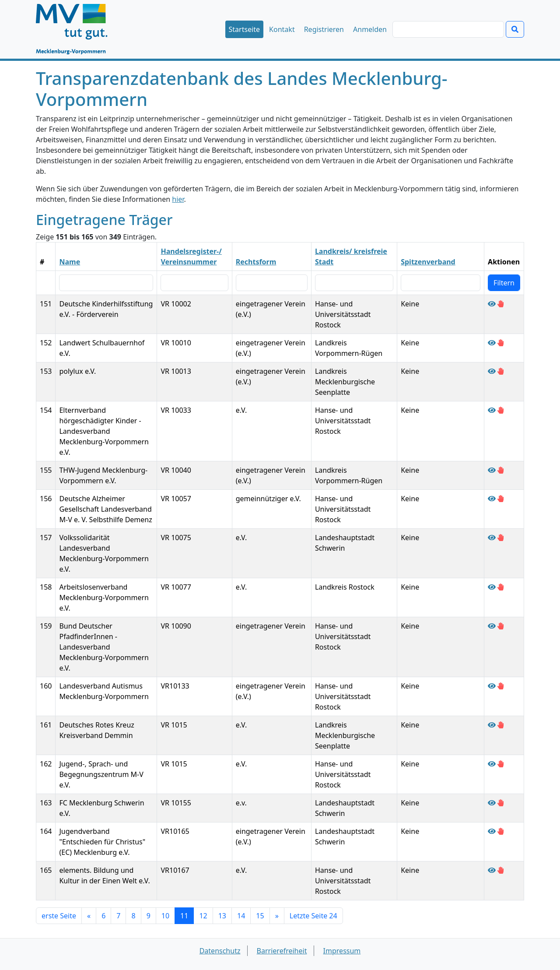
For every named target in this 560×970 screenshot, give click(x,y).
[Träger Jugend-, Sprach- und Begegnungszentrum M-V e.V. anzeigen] (492, 764)
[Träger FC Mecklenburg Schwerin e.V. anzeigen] (492, 803)
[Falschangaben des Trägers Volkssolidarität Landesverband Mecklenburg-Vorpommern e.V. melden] (500, 538)
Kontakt (282, 29)
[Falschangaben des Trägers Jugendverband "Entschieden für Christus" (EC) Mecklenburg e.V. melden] (500, 831)
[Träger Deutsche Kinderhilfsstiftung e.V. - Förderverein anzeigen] (492, 304)
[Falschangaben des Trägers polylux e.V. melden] (500, 371)
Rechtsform (256, 262)
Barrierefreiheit (282, 951)
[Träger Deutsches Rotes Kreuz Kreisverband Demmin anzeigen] (492, 725)
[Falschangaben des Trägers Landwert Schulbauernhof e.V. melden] (500, 343)
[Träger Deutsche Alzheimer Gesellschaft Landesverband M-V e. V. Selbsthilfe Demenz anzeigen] (492, 499)
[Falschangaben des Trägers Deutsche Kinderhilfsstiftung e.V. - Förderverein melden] (500, 304)
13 (222, 916)
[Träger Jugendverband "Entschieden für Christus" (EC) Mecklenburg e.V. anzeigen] (492, 831)
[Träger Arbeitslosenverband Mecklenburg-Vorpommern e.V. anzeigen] (492, 587)
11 (184, 916)
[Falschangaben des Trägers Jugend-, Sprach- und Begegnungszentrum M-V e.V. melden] (500, 764)
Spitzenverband (428, 262)
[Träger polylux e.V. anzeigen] (492, 371)
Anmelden (370, 29)
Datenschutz (220, 951)
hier (178, 199)
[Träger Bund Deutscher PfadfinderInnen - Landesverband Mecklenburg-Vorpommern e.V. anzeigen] (492, 626)
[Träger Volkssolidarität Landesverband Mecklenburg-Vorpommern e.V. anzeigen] (492, 538)
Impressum (342, 951)
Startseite (245, 29)
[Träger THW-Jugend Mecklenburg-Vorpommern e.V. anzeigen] (492, 470)
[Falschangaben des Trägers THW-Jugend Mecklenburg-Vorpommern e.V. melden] (500, 470)
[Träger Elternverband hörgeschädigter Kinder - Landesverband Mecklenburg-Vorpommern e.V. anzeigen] (492, 410)
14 (241, 916)
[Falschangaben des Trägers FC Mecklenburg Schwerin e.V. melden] (500, 803)
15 (260, 916)
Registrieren (324, 29)
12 (203, 916)
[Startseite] (76, 29)
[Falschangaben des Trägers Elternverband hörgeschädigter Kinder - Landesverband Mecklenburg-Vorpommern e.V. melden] (500, 410)
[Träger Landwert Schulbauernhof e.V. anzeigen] (492, 343)
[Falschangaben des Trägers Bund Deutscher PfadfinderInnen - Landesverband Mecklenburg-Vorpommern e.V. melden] (500, 626)
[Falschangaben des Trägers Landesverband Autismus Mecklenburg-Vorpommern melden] (500, 686)
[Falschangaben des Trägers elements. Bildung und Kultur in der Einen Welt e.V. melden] (500, 870)
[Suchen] (448, 29)
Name (70, 262)
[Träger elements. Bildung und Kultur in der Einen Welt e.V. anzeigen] (492, 870)
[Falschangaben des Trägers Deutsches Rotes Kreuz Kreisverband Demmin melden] (500, 725)
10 (165, 916)
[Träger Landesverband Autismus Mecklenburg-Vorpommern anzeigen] (492, 686)
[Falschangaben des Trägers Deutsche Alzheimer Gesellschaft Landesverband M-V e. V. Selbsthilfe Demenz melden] (500, 499)
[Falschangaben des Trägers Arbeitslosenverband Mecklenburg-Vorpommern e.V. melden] (500, 587)
